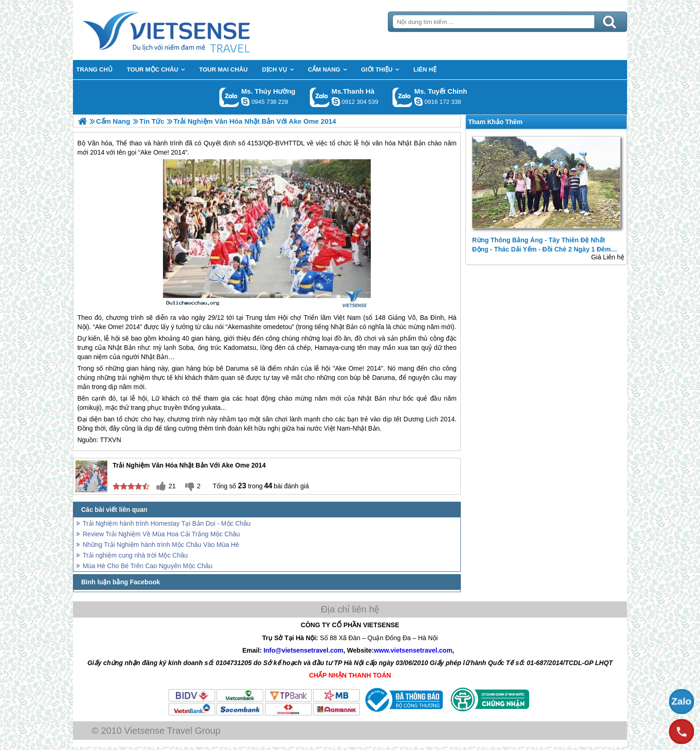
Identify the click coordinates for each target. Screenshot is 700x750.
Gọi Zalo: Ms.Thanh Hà (320, 97)
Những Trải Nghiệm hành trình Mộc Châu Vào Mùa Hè (161, 545)
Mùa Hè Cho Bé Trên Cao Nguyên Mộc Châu (148, 566)
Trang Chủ (189, 30)
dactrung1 (245, 102)
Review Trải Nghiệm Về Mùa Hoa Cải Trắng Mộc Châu (161, 534)
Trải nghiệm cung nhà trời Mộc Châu (135, 555)
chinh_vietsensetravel (418, 102)
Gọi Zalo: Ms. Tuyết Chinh (402, 97)
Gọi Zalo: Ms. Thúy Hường (229, 97)
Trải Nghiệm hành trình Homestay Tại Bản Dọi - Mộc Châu (167, 523)
